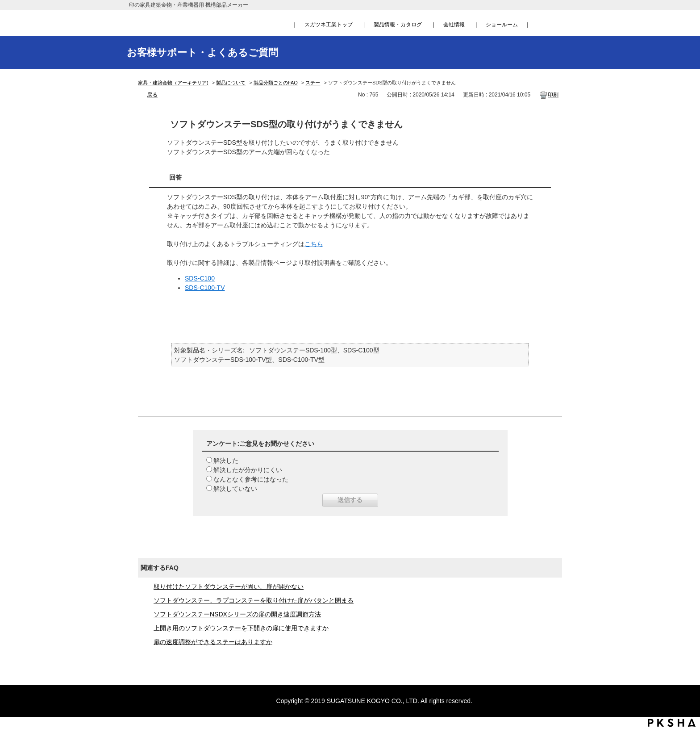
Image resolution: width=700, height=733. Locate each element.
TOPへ (685, 643)
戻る (152, 95)
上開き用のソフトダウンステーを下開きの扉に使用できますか (241, 628)
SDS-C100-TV (205, 288)
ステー (313, 83)
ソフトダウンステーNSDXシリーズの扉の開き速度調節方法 (237, 614)
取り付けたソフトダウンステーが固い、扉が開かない (229, 586)
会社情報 (454, 25)
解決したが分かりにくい (248, 470)
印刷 (553, 95)
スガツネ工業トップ (329, 25)
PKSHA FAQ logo (672, 723)
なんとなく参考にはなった (251, 479)
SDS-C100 (200, 278)
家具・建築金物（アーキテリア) (173, 83)
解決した (226, 461)
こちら (314, 244)
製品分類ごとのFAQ (276, 83)
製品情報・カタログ (398, 25)
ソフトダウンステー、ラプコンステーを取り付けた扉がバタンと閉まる (254, 600)
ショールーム (502, 25)
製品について (231, 83)
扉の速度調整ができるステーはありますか (213, 642)
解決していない (235, 489)
